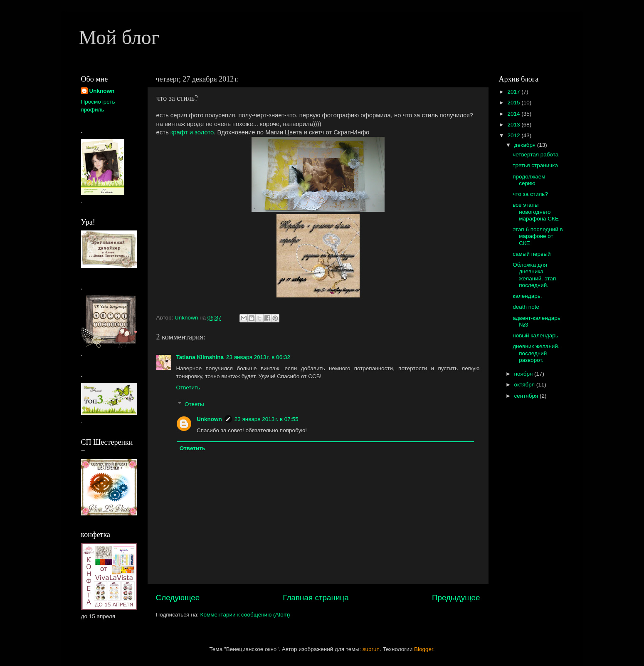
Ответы (194, 404)
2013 (514, 125)
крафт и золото (192, 132)
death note (526, 307)
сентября (527, 396)
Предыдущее (456, 598)
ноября (524, 374)
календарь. (527, 296)
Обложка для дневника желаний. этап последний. (534, 275)
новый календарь (535, 335)
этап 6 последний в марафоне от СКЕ (538, 236)
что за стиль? (530, 194)
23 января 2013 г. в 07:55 (266, 419)
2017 (514, 92)
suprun (371, 649)
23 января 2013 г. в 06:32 (258, 357)
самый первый (532, 254)
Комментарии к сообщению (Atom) (245, 615)
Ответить (188, 387)
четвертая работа (535, 155)
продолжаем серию (529, 180)
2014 (514, 114)
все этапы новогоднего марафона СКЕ (536, 212)
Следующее (178, 598)
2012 (514, 135)
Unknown (209, 419)
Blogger (424, 649)
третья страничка (535, 165)
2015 (514, 103)
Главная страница (316, 598)
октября (525, 385)
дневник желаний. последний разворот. (536, 353)
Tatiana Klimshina (200, 357)
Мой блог (119, 37)
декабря (526, 145)
